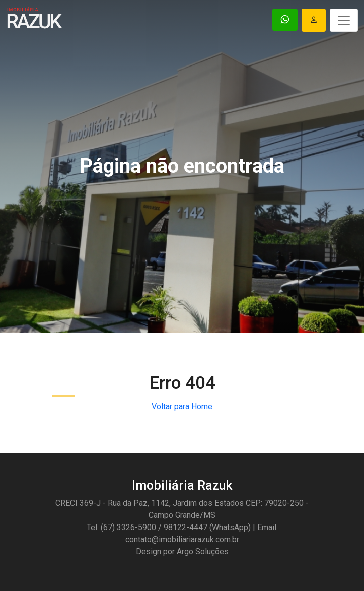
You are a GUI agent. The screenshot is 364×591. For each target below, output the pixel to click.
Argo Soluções (203, 551)
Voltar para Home (182, 406)
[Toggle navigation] (344, 20)
